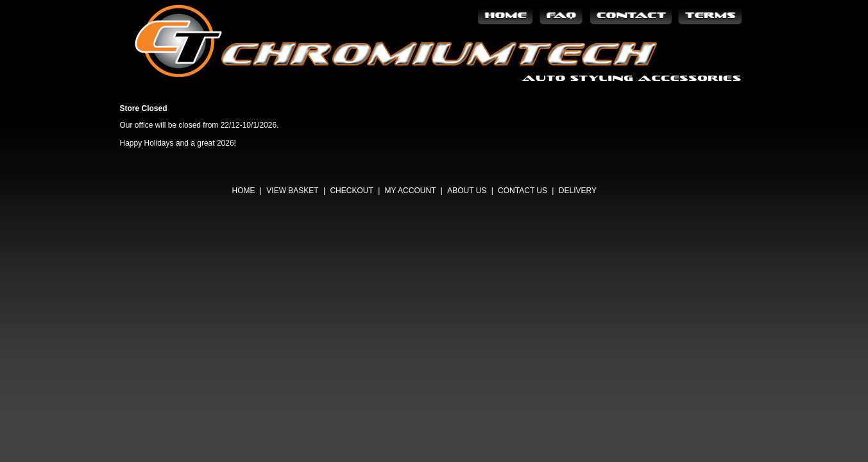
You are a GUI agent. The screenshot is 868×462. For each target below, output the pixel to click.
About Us (467, 191)
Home (244, 191)
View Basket (292, 191)
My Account (411, 191)
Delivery (578, 191)
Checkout (351, 191)
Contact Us (523, 191)
